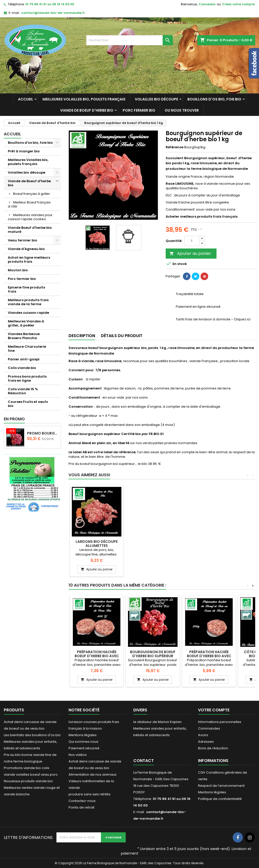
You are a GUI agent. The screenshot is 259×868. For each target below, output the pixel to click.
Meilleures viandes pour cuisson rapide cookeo (30, 217)
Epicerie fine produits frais (26, 289)
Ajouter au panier (190, 253)
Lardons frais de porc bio (97, 544)
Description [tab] (82, 336)
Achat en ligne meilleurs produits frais (29, 260)
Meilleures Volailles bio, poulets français (84, 99)
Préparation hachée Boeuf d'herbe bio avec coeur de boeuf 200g (209, 656)
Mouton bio (18, 270)
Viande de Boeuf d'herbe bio (87, 110)
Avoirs (203, 735)
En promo (14, 419)
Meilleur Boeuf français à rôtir (29, 204)
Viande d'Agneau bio (26, 249)
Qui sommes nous (83, 742)
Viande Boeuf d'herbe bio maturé (30, 230)
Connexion (207, 4)
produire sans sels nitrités (90, 794)
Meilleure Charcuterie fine (27, 349)
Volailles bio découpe (156, 99)
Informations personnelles (220, 722)
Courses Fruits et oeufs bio (28, 404)
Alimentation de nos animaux (92, 774)
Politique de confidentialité (220, 799)
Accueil (26, 99)
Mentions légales (83, 735)
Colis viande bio (22, 368)
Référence (175, 147)
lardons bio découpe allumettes (153, 544)
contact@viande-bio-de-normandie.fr (53, 13)
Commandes (209, 728)
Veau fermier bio (23, 240)
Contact (144, 761)
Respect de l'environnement (221, 786)
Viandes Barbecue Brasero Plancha (24, 336)
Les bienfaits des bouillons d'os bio (32, 735)
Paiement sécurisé (84, 748)
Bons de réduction (213, 748)
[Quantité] (192, 241)
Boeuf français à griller (32, 194)
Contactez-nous (82, 801)
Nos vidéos (78, 755)
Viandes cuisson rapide (28, 313)
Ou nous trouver (182, 110)
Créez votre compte (238, 4)
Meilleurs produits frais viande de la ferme (28, 302)
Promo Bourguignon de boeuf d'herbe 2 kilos (43, 433)
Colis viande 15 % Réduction (23, 391)
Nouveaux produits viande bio (28, 781)
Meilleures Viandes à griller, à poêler (26, 323)
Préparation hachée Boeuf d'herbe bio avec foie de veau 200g (97, 656)
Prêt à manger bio (24, 151)
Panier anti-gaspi (24, 359)
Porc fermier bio (139, 110)
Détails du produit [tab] (122, 336)
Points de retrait (81, 807)
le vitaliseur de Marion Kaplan (157, 722)
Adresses (206, 742)
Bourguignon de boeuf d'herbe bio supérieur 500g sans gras (153, 656)
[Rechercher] (129, 40)
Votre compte (214, 710)
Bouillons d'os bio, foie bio (214, 99)
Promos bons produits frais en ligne (27, 378)
